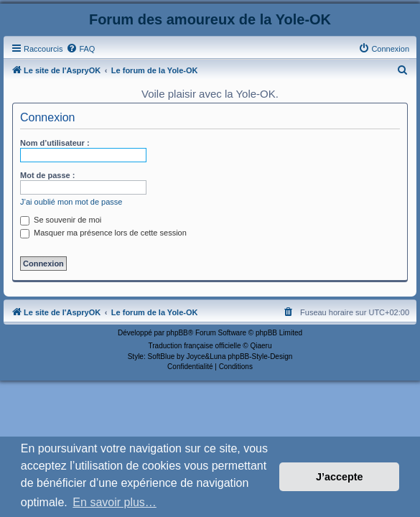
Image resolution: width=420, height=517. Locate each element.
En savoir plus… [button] (115, 502)
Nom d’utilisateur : (55, 143)
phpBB (177, 333)
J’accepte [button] (340, 477)
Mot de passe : (47, 175)
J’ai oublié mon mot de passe (71, 202)
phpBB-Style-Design (260, 357)
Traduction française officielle (195, 346)
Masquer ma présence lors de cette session (103, 233)
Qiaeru (261, 346)
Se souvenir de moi (61, 220)
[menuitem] (80, 49)
